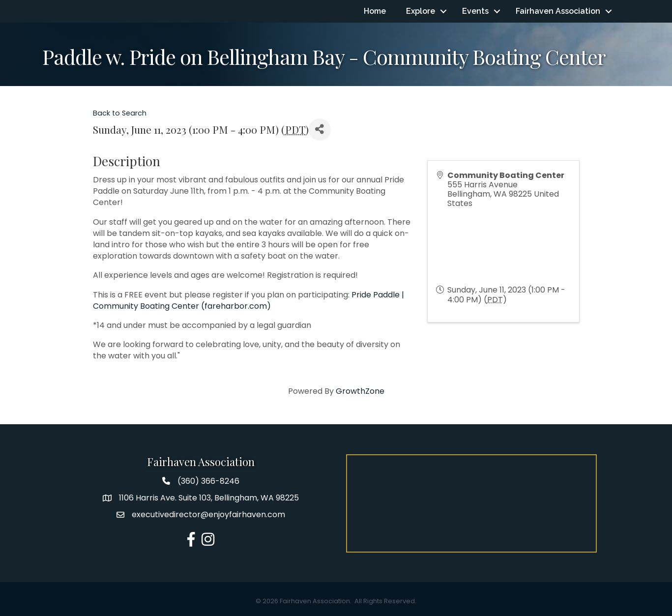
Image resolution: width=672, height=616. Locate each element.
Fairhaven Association (558, 11)
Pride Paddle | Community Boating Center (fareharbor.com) (248, 300)
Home (375, 11)
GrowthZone (360, 391)
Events (475, 11)
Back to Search (120, 113)
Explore (421, 11)
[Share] (320, 130)
